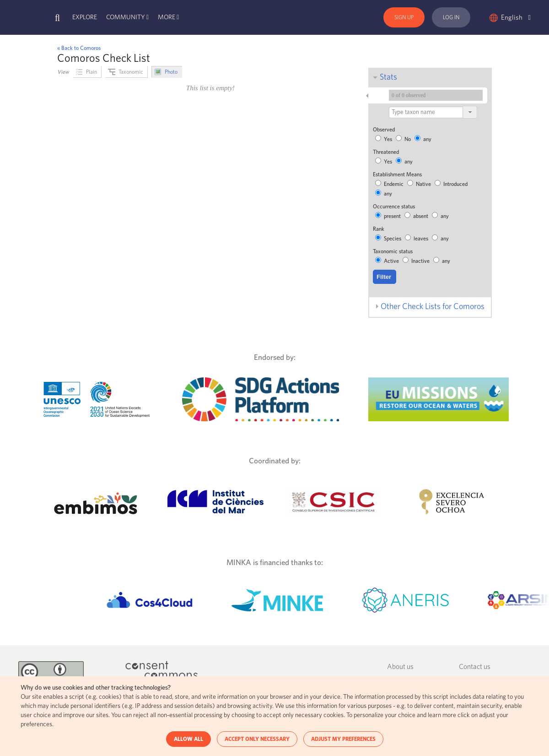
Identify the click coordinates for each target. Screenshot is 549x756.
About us (400, 667)
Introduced (451, 184)
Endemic (390, 184)
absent (417, 216)
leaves (417, 239)
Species (389, 239)
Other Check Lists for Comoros (433, 307)
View (63, 72)
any (423, 139)
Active (388, 261)
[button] (470, 112)
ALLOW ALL (188, 739)
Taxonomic (131, 72)
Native (420, 184)
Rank (379, 229)
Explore (85, 17)
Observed (384, 130)
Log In (451, 17)
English (516, 18)
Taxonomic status (393, 251)
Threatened (386, 152)
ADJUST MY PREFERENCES (343, 739)
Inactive (417, 261)
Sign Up (404, 17)
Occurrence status (394, 207)
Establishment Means (397, 174)
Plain (91, 72)
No (404, 139)
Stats (388, 77)
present (389, 216)
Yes (384, 139)
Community (126, 17)
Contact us (475, 667)
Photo (171, 72)
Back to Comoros (81, 48)
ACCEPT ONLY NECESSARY (257, 739)
